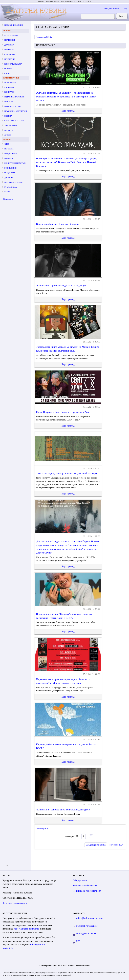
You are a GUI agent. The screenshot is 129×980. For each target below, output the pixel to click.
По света (9, 149)
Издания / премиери (14, 97)
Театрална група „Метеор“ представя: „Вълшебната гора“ (67, 473)
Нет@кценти (11, 153)
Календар (9, 87)
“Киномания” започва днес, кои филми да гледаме (63, 810)
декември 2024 (44, 829)
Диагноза (9, 45)
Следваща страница (96, 845)
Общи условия (80, 880)
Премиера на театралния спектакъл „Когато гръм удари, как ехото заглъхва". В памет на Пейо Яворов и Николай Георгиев (66, 162)
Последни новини (14, 25)
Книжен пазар (76, 1)
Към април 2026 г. (44, 37)
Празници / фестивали (16, 111)
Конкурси (9, 92)
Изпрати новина (112, 8)
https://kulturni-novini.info (27, 929)
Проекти (9, 130)
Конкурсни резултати (15, 163)
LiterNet (41, 1)
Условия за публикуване (85, 886)
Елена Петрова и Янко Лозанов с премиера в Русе (63, 412)
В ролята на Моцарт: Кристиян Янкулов (58, 224)
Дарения (9, 177)
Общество (9, 173)
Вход (125, 8)
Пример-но (10, 59)
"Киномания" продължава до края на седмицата (62, 285)
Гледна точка (11, 35)
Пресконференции (14, 182)
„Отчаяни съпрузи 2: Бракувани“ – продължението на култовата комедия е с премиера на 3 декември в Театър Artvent (66, 97)
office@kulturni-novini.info (89, 918)
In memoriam (11, 187)
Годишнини (10, 168)
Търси (122, 16)
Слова (7, 73)
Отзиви (8, 69)
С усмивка (10, 54)
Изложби (9, 101)
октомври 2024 (116, 845)
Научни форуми (13, 106)
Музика (8, 116)
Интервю (9, 49)
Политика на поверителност (87, 891)
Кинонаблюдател (13, 64)
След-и (8, 144)
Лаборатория (11, 125)
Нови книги (10, 82)
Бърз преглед (68, 111)
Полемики (10, 40)
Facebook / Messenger (87, 926)
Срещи (8, 135)
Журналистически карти (15, 903)
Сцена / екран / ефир (14, 121)
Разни (7, 192)
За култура (87, 1)
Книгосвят (65, 1)
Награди (9, 158)
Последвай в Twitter (86, 934)
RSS (78, 941)
